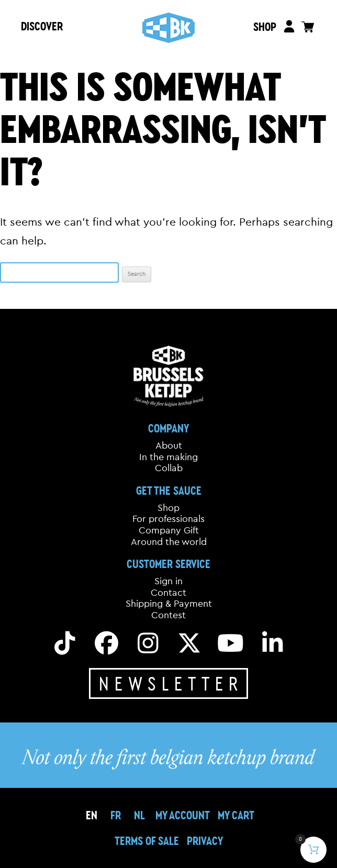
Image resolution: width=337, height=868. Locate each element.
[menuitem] (116, 815)
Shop (168, 508)
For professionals (168, 519)
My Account (183, 815)
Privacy (205, 841)
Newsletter (171, 683)
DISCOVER (42, 26)
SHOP (265, 26)
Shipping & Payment (169, 604)
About (169, 446)
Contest (168, 615)
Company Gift (169, 530)
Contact (168, 593)
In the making (168, 457)
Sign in (168, 581)
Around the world (169, 542)
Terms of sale (147, 841)
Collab (169, 468)
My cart (236, 815)
